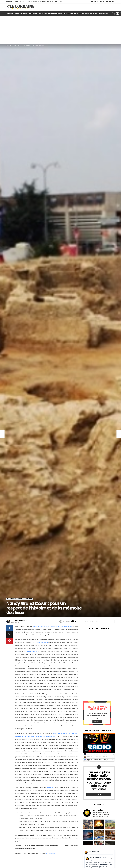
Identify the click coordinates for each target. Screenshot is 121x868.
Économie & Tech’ (35, 14)
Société (85, 14)
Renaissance (50, 788)
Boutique (23, 1)
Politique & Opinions (71, 14)
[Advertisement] (61, 30)
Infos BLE (94, 13)
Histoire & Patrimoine (53, 14)
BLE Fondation (51, 853)
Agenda (10, 13)
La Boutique (104, 13)
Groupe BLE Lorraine (12, 1)
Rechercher (113, 622)
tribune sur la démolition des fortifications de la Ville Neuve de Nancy (53, 626)
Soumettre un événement (46, 1)
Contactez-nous (32, 1)
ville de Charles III (42, 643)
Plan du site (59, 1)
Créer (99, 794)
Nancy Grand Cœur (31, 651)
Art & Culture (21, 14)
